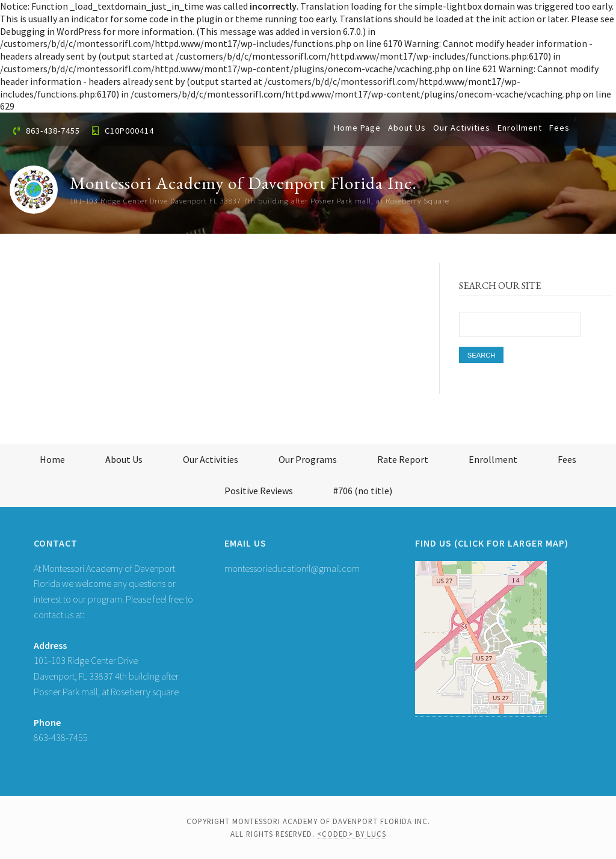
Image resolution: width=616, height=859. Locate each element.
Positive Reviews (259, 491)
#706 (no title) (363, 491)
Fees (559, 128)
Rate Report (403, 459)
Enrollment (520, 128)
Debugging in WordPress (51, 31)
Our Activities (462, 128)
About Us (407, 128)
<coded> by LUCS (352, 834)
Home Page (357, 128)
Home (52, 459)
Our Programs (308, 459)
